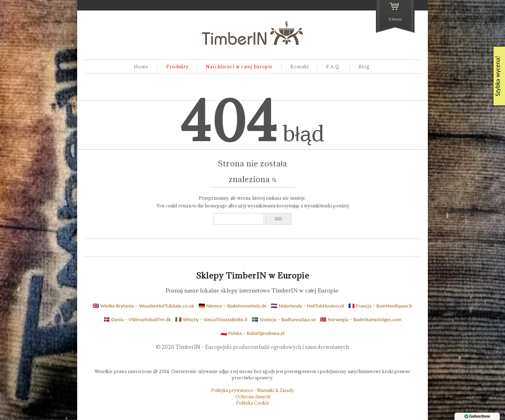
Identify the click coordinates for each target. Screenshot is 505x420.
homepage (216, 206)
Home (141, 67)
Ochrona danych (253, 397)
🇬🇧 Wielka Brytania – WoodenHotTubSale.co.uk (143, 306)
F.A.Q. (334, 67)
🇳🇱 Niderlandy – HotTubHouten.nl (307, 306)
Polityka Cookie (253, 403)
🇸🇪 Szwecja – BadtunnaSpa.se (284, 319)
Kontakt (300, 67)
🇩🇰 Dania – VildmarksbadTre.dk (137, 319)
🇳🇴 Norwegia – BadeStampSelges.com (361, 319)
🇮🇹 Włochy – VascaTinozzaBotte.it (211, 319)
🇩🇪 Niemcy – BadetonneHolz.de (233, 306)
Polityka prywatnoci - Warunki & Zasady (252, 390)
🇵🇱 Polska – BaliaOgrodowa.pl (253, 333)
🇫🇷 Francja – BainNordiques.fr (381, 306)
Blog (364, 67)
